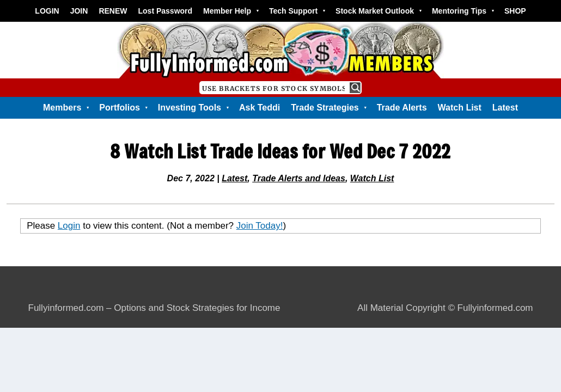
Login (69, 226)
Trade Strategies (328, 108)
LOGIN (47, 11)
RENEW (113, 11)
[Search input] (274, 88)
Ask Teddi (260, 108)
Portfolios (123, 108)
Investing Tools (193, 108)
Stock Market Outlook (378, 11)
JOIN (79, 11)
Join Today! (260, 226)
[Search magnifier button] (355, 88)
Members (66, 108)
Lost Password (166, 11)
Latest (505, 108)
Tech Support (297, 11)
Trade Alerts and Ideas (299, 178)
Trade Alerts (402, 108)
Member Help (231, 11)
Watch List (460, 108)
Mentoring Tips (463, 11)
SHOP (515, 11)
